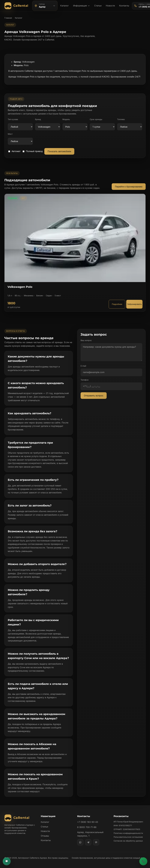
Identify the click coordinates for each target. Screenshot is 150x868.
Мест (10, 134)
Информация (81, 6)
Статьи (98, 6)
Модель (66, 119)
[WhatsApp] (80, 842)
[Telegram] (88, 842)
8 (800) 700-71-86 (87, 827)
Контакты (124, 6)
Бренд (38, 119)
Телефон (85, 380)
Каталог (64, 6)
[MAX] (96, 842)
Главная (8, 18)
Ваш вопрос (86, 340)
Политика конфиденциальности (128, 833)
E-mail (83, 366)
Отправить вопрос (94, 396)
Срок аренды (96, 119)
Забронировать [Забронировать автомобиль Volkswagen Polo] (134, 304)
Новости (110, 6)
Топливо (121, 119)
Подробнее (117, 304)
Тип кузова (13, 119)
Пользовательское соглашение (128, 837)
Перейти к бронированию (129, 187)
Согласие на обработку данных (128, 841)
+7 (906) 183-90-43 (88, 822)
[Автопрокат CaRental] (17, 6)
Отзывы (45, 836)
